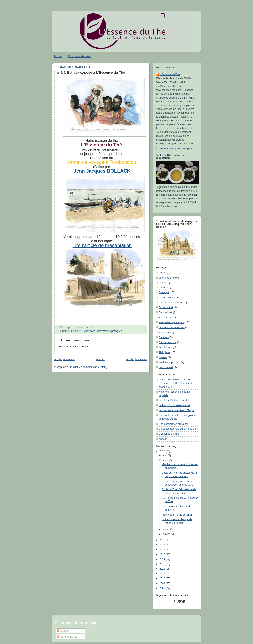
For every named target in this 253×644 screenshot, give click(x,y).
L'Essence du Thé (170, 74)
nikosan (163, 439)
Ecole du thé (166, 307)
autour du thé (166, 278)
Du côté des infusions (171, 303)
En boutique (166, 312)
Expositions (89, 331)
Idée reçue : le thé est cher (177, 515)
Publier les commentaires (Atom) (89, 367)
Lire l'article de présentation (102, 245)
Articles (63, 631)
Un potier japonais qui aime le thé (178, 429)
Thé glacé (164, 352)
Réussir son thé (168, 342)
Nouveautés (166, 333)
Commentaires (67, 637)
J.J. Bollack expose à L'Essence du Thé (93, 73)
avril (165, 455)
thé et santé (165, 347)
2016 (163, 550)
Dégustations (166, 298)
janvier (167, 534)
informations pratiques (109, 331)
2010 (163, 578)
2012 (163, 569)
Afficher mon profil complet (175, 149)
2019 (163, 451)
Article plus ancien (137, 359)
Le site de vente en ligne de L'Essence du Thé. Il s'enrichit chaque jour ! (176, 383)
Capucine (164, 288)
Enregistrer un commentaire (74, 347)
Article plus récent (65, 359)
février (166, 529)
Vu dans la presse (169, 362)
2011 (163, 574)
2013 (163, 564)
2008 (163, 588)
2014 (163, 559)
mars (166, 460)
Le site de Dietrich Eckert (173, 400)
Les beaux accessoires (172, 327)
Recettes (164, 337)
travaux (163, 357)
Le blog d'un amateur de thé (175, 405)
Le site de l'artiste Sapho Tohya (176, 410)
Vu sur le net (166, 367)
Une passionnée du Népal (173, 424)
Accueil (58, 56)
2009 (163, 583)
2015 (163, 554)
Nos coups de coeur (80, 56)
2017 (163, 545)
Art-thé (163, 273)
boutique (76, 331)
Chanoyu (164, 292)
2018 (163, 540)
